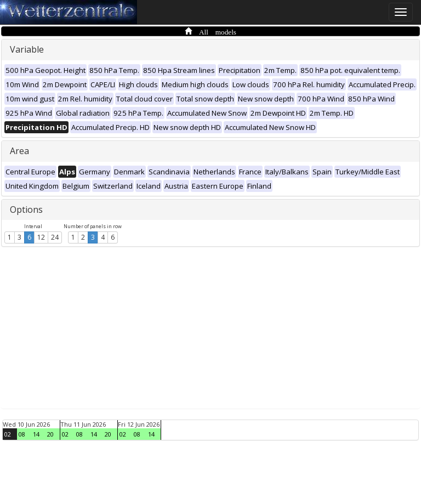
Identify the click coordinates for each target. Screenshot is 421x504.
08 (22, 434)
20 (50, 434)
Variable (27, 49)
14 (36, 434)
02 (8, 434)
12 (41, 237)
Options (26, 209)
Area (19, 151)
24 (55, 237)
